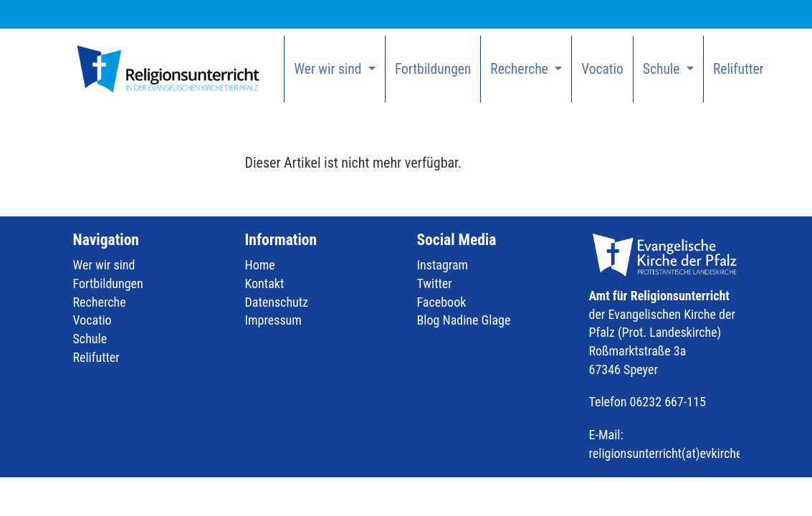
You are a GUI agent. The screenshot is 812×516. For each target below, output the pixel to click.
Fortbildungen (433, 69)
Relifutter (739, 69)
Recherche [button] (521, 69)
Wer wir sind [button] (329, 69)
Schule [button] (663, 69)
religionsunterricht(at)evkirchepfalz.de (686, 453)
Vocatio (602, 69)
